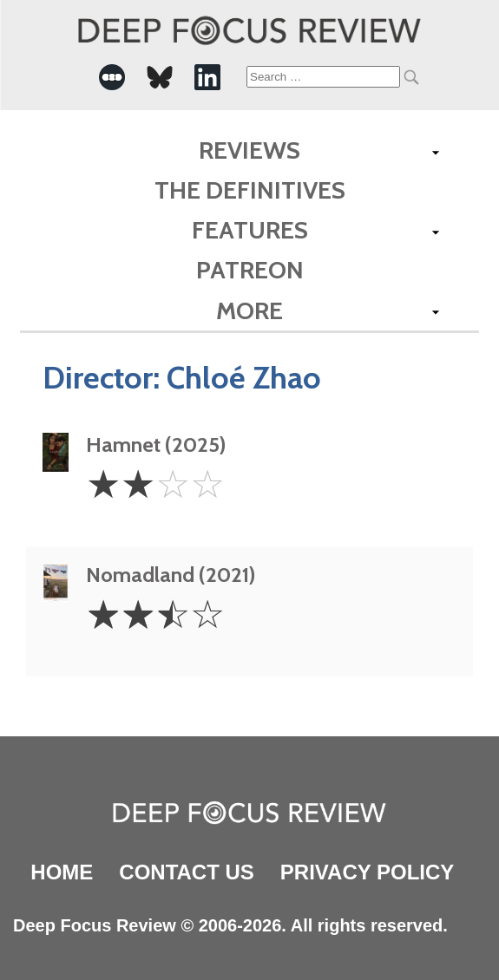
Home (62, 872)
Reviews (249, 150)
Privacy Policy (367, 872)
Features (250, 230)
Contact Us (187, 872)
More (249, 310)
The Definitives (250, 190)
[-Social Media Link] (112, 77)
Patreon (250, 270)
